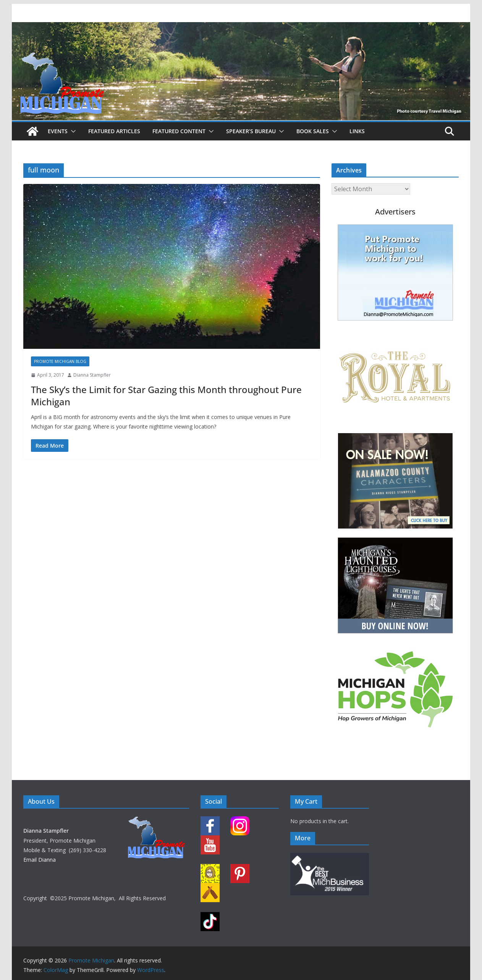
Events (58, 131)
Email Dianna (40, 860)
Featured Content (179, 131)
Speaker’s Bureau (251, 131)
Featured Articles (114, 131)
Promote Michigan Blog (60, 361)
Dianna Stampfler (92, 375)
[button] (72, 131)
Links (357, 131)
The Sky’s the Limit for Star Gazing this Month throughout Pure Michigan (166, 395)
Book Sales (313, 131)
